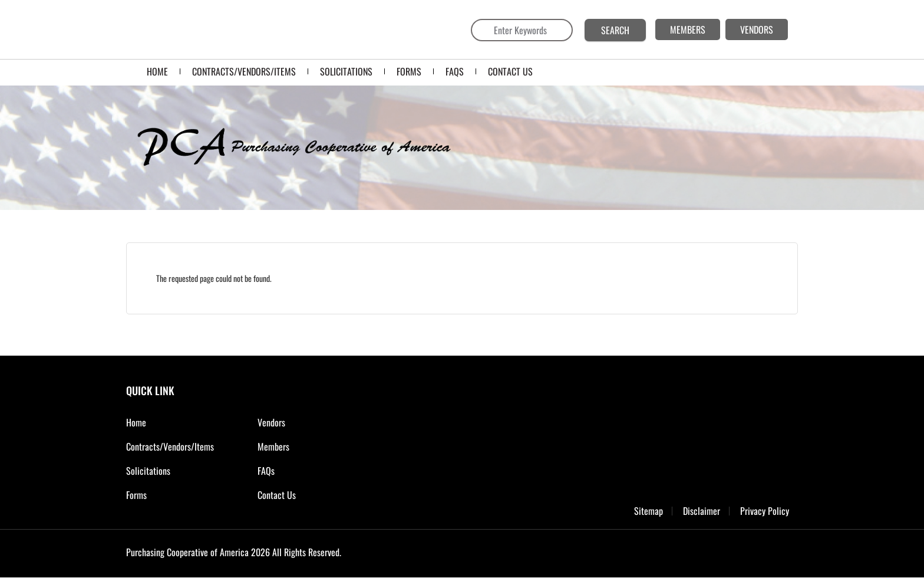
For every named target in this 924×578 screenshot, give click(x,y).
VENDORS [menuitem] (757, 29)
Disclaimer (702, 511)
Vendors (271, 422)
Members (273, 446)
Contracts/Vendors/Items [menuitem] (244, 71)
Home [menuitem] (157, 71)
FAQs (266, 471)
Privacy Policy (765, 511)
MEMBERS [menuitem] (688, 29)
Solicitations (148, 471)
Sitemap (649, 511)
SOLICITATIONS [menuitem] (346, 71)
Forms (136, 495)
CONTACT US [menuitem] (510, 71)
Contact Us (277, 495)
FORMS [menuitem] (409, 71)
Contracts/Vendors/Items (170, 446)
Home (136, 422)
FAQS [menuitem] (455, 71)
